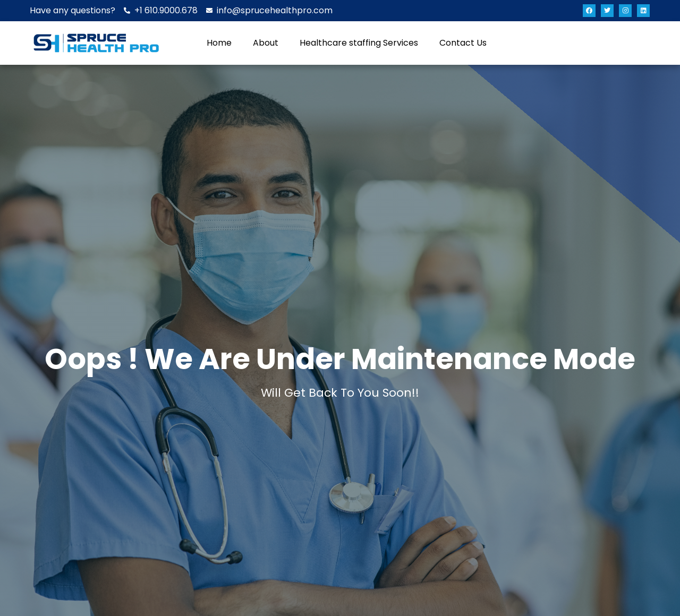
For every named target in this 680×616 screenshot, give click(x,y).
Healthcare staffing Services (359, 43)
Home (219, 43)
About (266, 43)
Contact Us (463, 43)
